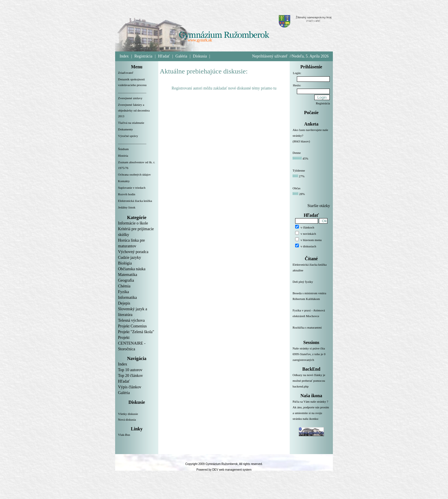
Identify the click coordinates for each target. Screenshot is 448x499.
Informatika (127, 298)
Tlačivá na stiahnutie (131, 123)
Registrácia (143, 56)
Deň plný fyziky (311, 285)
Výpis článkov (130, 387)
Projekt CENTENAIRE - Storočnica (132, 343)
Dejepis (124, 303)
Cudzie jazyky (129, 258)
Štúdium (123, 149)
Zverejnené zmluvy (130, 98)
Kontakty (124, 181)
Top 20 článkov (130, 376)
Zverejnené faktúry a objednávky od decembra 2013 (134, 110)
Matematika (128, 275)
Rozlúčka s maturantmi (311, 331)
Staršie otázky (319, 206)
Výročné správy (128, 136)
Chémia (124, 286)
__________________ (132, 92)
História (123, 156)
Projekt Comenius (132, 326)
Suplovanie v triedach (132, 188)
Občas (297, 188)
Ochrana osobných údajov (134, 174)
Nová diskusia (127, 420)
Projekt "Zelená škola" (136, 332)
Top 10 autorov (130, 370)
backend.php (301, 386)
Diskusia (200, 56)
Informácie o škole (133, 223)
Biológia (125, 263)
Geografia (126, 280)
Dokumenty (125, 129)
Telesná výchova (131, 320)
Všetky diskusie (128, 414)
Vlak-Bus (124, 435)
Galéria (181, 56)
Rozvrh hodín (127, 194)
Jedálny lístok (127, 207)
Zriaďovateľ (126, 73)
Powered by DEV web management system (224, 470)
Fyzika (123, 292)
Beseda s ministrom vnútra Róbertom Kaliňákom (311, 299)
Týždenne (299, 170)
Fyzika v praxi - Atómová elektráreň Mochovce (311, 317)
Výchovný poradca (133, 252)
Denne (297, 153)
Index (124, 56)
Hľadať (164, 56)
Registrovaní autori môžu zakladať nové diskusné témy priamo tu (224, 88)
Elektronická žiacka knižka (135, 201)
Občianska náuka (132, 269)
